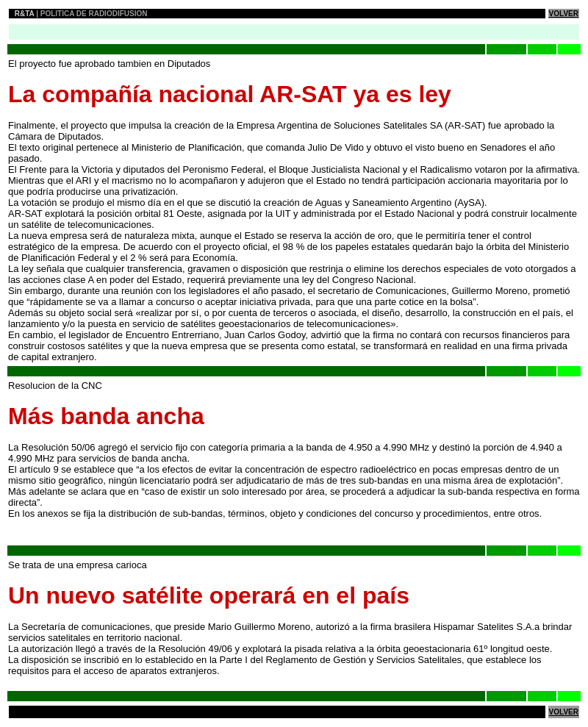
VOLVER (564, 14)
